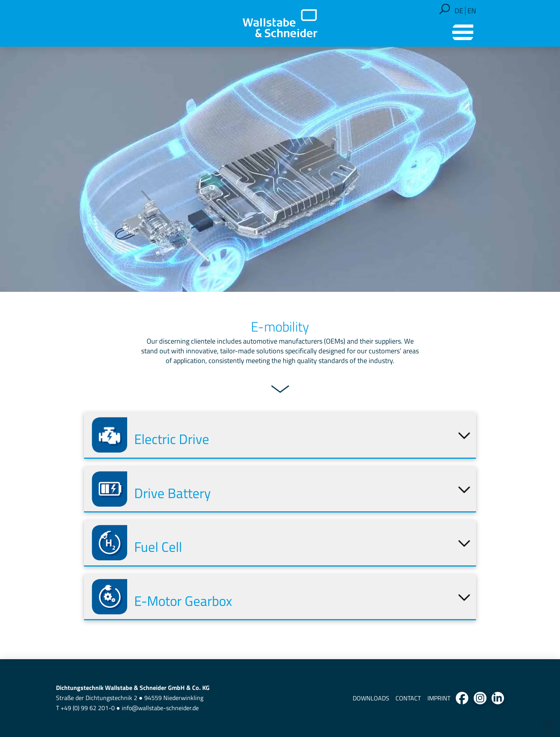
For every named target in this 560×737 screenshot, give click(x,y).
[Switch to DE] (459, 11)
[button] (445, 9)
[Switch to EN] (472, 11)
